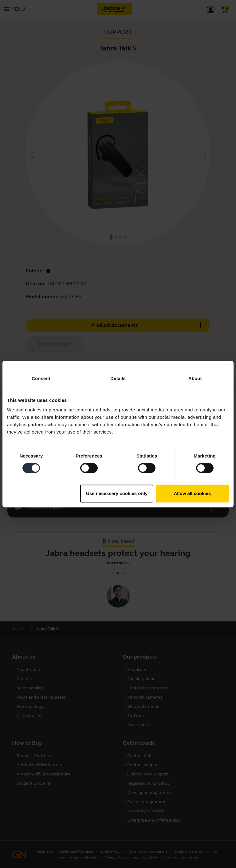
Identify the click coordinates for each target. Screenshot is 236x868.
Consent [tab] (41, 378)
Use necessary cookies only (117, 493)
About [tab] (195, 378)
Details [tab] (118, 378)
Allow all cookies (192, 493)
